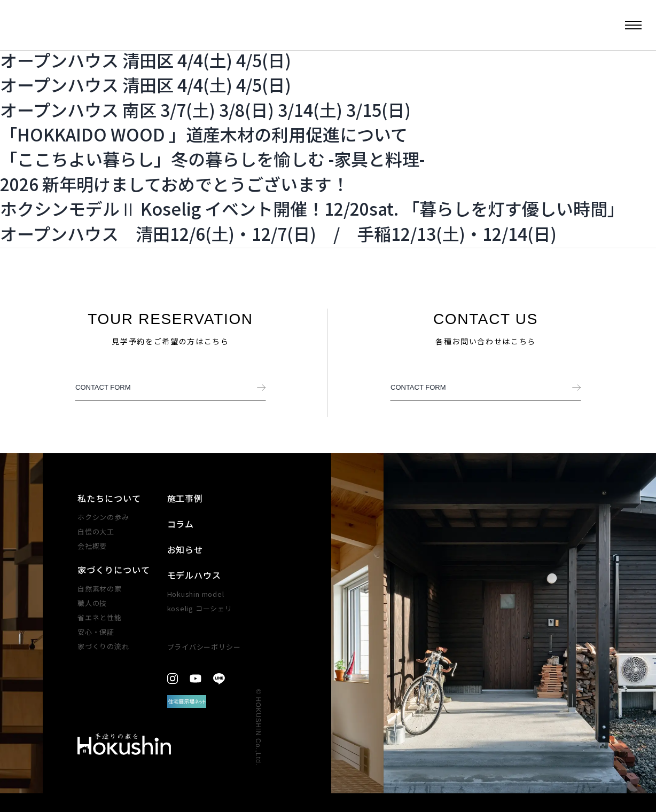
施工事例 (185, 498)
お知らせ (185, 549)
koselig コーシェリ (200, 608)
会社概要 (92, 546)
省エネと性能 (100, 617)
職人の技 (92, 603)
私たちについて (109, 498)
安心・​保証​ (96, 632)
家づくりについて (114, 570)
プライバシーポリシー (204, 647)
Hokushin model (196, 594)
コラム (181, 524)
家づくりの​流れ (103, 646)
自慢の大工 (96, 531)
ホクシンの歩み (103, 517)
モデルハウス (194, 575)
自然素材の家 (100, 589)
